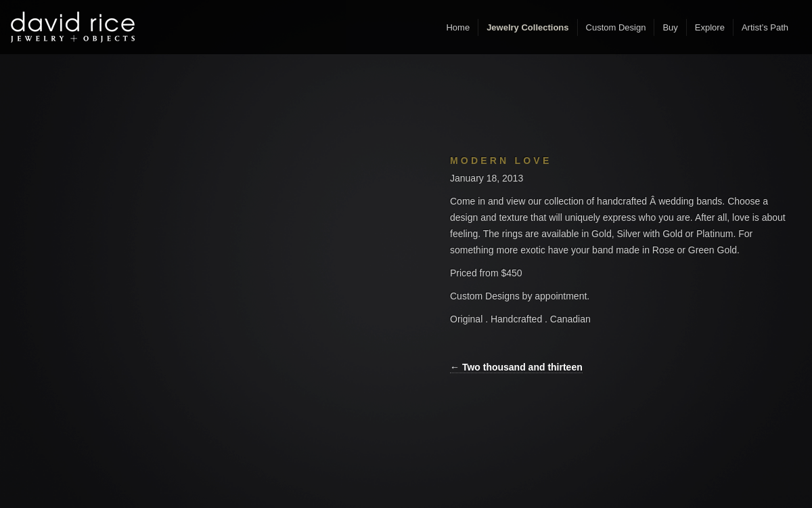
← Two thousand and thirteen (516, 367)
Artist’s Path (765, 27)
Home (458, 27)
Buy (670, 27)
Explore (710, 27)
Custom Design (616, 27)
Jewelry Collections (527, 27)
